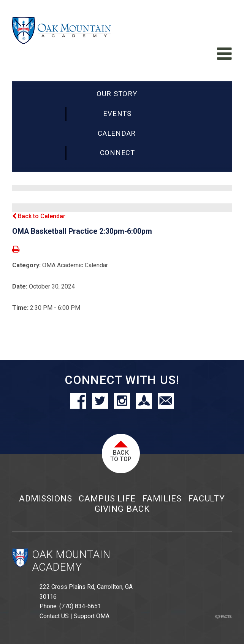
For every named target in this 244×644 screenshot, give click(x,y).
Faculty (207, 498)
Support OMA (92, 616)
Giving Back (122, 509)
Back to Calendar (39, 216)
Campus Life (107, 498)
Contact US (54, 616)
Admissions (46, 498)
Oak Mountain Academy (71, 561)
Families (162, 498)
